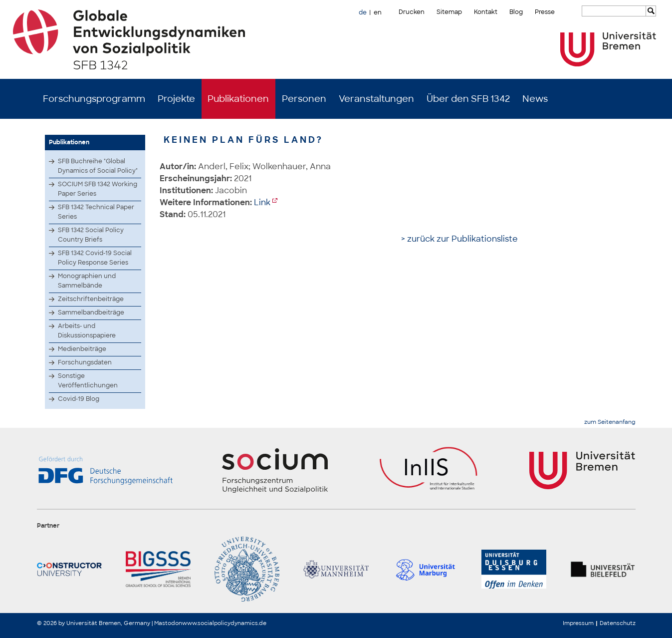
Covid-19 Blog (79, 399)
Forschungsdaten (85, 362)
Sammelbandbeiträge (91, 313)
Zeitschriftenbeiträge (91, 299)
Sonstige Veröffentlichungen (88, 381)
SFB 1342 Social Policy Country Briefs (91, 235)
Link (262, 202)
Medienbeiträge (82, 349)
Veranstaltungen (376, 99)
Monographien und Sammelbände (87, 281)
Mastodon (168, 623)
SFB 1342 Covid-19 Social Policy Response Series (95, 258)
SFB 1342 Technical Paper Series (96, 212)
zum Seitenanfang (610, 422)
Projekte (176, 99)
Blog (516, 12)
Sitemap (449, 12)
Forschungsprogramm (94, 99)
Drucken (412, 12)
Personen (304, 99)
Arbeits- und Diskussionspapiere (87, 331)
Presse (545, 12)
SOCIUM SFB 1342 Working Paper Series (98, 189)
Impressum (578, 623)
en (378, 12)
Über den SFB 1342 (468, 99)
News (535, 99)
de (363, 12)
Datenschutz (618, 623)
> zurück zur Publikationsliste (459, 239)
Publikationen (238, 99)
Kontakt (486, 12)
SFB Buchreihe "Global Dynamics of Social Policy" (98, 166)
